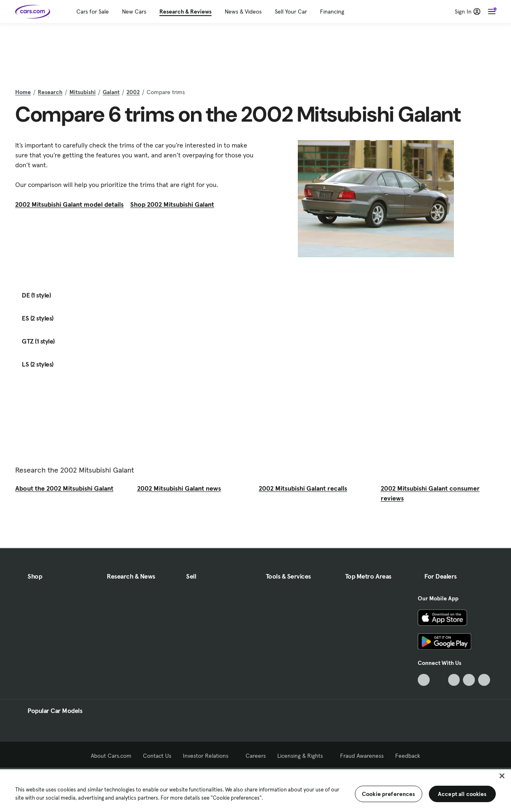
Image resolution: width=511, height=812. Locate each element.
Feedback (408, 756)
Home (23, 92)
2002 (133, 92)
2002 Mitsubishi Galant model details (69, 204)
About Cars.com (111, 756)
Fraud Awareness (362, 756)
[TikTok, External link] (424, 680)
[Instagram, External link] (469, 680)
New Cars (134, 12)
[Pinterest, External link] (484, 680)
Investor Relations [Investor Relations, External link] (208, 756)
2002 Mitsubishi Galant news (179, 488)
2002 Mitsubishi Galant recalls (303, 488)
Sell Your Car (291, 12)
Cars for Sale (93, 12)
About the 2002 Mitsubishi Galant (64, 488)
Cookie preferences (389, 794)
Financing (332, 12)
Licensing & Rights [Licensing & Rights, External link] (303, 756)
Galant (111, 92)
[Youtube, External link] (454, 680)
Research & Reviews (185, 12)
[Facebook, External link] (439, 680)
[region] (255, 790)
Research (50, 92)
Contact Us (157, 756)
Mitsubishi (83, 92)
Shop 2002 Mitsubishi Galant (172, 204)
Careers (256, 756)
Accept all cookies (462, 794)
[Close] (502, 776)
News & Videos (243, 12)
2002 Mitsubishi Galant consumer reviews (430, 493)
